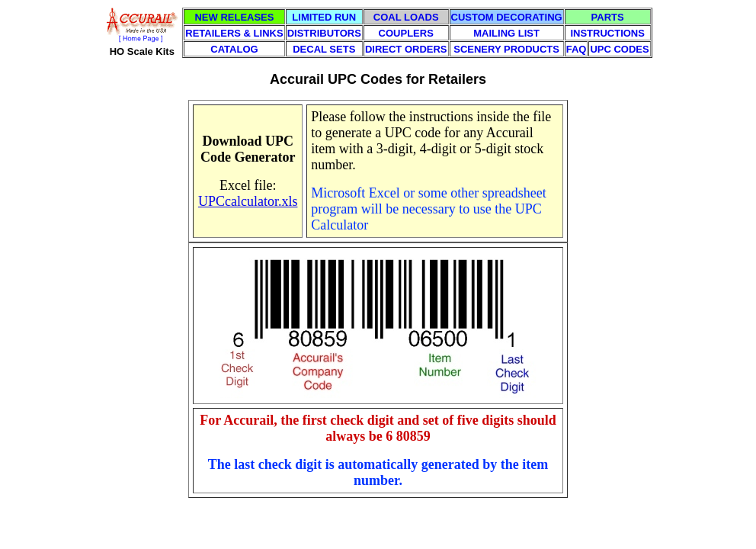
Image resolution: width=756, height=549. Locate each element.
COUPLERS (406, 33)
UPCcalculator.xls (248, 201)
